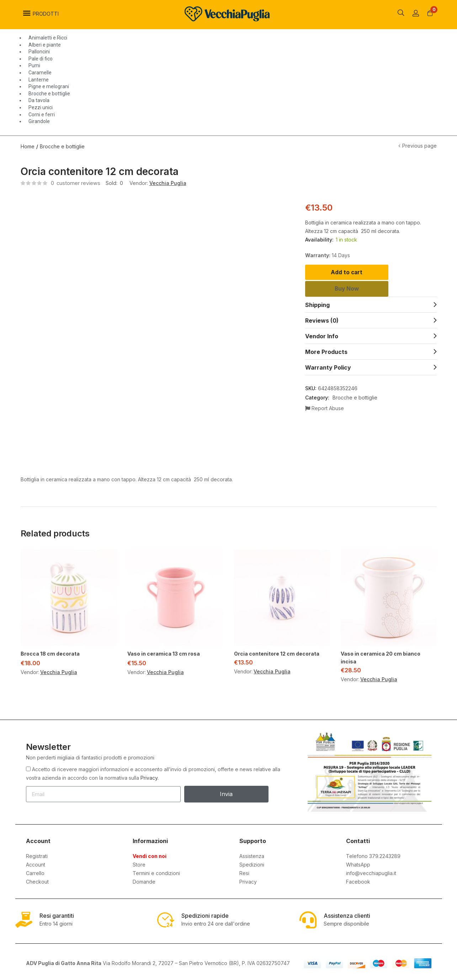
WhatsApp (358, 864)
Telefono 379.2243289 (373, 855)
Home (28, 145)
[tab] (371, 310)
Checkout (37, 881)
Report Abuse (325, 414)
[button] (430, 14)
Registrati (37, 855)
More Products (326, 357)
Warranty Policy (328, 373)
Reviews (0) (322, 326)
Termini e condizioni (156, 872)
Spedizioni (252, 864)
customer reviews (76, 182)
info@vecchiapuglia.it (371, 872)
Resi (244, 872)
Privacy (248, 881)
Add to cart (371, 272)
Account (36, 864)
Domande (144, 881)
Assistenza (252, 855)
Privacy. (150, 777)
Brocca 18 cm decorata (50, 653)
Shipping (317, 310)
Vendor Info (322, 341)
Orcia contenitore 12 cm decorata (277, 653)
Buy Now (371, 293)
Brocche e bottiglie (62, 145)
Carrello (35, 872)
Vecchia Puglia (168, 182)
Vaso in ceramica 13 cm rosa (164, 653)
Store (139, 864)
